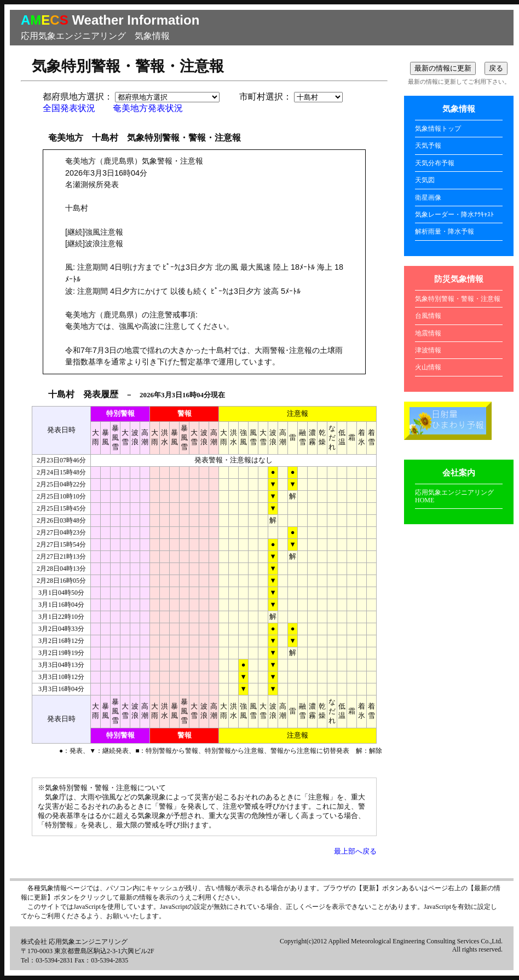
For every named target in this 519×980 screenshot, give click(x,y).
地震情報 (428, 333)
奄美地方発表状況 (148, 108)
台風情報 (428, 316)
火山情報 (428, 367)
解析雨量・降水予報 (445, 231)
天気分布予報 (435, 163)
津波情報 (428, 350)
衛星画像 (428, 198)
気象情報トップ (438, 129)
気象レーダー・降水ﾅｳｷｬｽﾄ (454, 214)
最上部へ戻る (355, 851)
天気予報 (428, 146)
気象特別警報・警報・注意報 (458, 299)
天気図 (425, 180)
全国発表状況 (69, 108)
